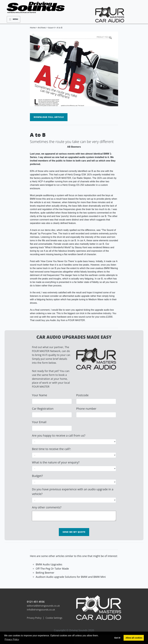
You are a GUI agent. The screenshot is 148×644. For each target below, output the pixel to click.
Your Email (39, 422)
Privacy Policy (34, 618)
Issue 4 (51, 28)
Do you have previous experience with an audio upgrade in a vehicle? (73, 492)
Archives (42, 28)
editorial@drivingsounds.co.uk (43, 606)
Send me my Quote (74, 532)
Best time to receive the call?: (51, 449)
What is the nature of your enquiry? (56, 462)
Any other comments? (47, 507)
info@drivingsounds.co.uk (41, 610)
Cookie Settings (54, 618)
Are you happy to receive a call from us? (59, 435)
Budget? (37, 476)
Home (33, 28)
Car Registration (43, 409)
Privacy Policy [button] (12, 639)
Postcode (82, 395)
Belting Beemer (45, 573)
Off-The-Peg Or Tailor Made (52, 569)
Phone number (86, 409)
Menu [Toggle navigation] (14, 19)
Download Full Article (49, 117)
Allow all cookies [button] (134, 638)
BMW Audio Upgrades (49, 564)
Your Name (40, 395)
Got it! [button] (117, 638)
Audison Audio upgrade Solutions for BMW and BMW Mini (71, 577)
